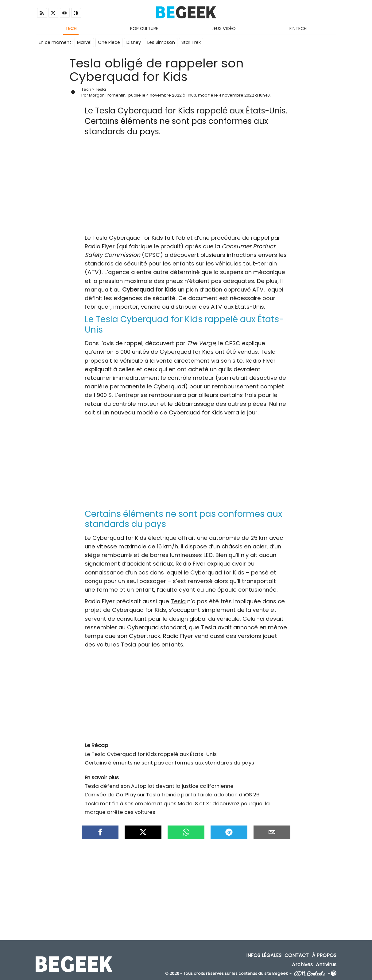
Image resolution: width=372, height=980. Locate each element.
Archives (302, 965)
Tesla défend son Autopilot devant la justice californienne (159, 786)
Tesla (101, 89)
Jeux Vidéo (224, 29)
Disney (134, 42)
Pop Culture (144, 29)
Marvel (84, 42)
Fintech (298, 29)
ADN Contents (310, 974)
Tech (71, 29)
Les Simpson (161, 42)
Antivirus (326, 965)
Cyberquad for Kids (187, 352)
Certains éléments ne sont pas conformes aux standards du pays (169, 763)
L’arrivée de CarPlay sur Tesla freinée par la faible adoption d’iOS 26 (172, 795)
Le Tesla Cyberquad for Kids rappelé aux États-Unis (151, 754)
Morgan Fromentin (107, 95)
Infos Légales (264, 955)
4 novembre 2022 (164, 95)
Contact (297, 955)
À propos (324, 955)
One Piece (109, 42)
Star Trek (191, 42)
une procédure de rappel (234, 238)
